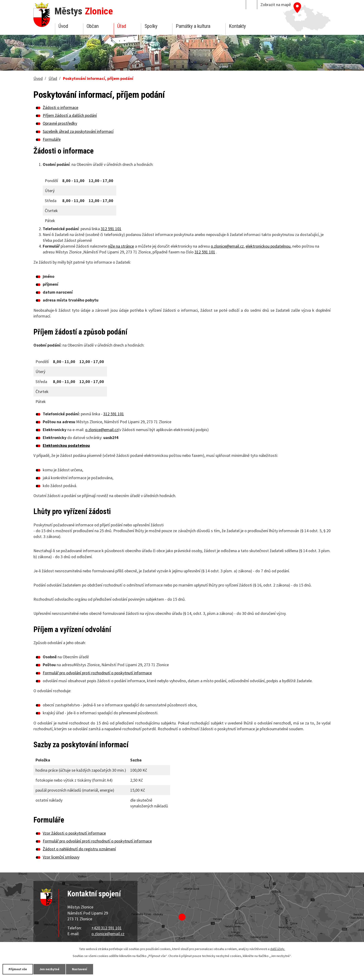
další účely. (278, 949)
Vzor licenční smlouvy (61, 857)
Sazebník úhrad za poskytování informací (78, 131)
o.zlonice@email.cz (227, 246)
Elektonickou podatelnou (66, 445)
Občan (93, 26)
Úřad (122, 26)
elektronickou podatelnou (268, 246)
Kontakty (237, 26)
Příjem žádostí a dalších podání (70, 115)
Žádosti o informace (60, 107)
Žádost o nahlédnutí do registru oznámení (79, 849)
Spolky (151, 26)
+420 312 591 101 (107, 928)
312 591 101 (111, 229)
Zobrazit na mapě (276, 5)
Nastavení (86, 969)
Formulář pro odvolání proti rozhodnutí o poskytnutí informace (97, 673)
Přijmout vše (19, 969)
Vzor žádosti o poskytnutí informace (74, 833)
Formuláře (52, 139)
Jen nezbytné (53, 969)
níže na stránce (121, 246)
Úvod (63, 26)
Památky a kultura (193, 26)
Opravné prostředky (60, 123)
